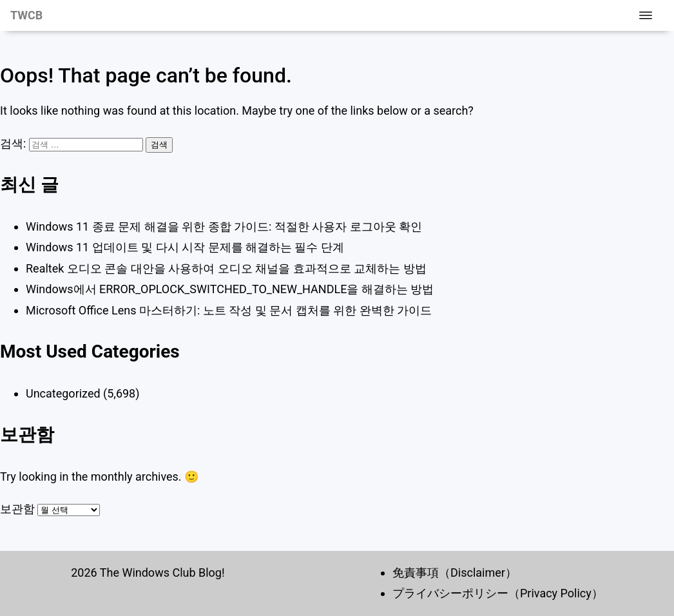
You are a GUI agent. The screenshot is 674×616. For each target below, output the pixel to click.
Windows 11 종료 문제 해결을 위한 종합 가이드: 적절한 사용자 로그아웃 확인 (224, 226)
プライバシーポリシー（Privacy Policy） (498, 593)
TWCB (26, 15)
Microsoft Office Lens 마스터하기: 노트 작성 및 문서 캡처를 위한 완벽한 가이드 (229, 310)
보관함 (17, 509)
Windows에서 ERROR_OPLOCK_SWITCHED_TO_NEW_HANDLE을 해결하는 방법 (230, 289)
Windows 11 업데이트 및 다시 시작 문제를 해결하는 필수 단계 (185, 247)
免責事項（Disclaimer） (455, 573)
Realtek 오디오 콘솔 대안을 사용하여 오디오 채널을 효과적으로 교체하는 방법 (226, 268)
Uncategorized (63, 393)
